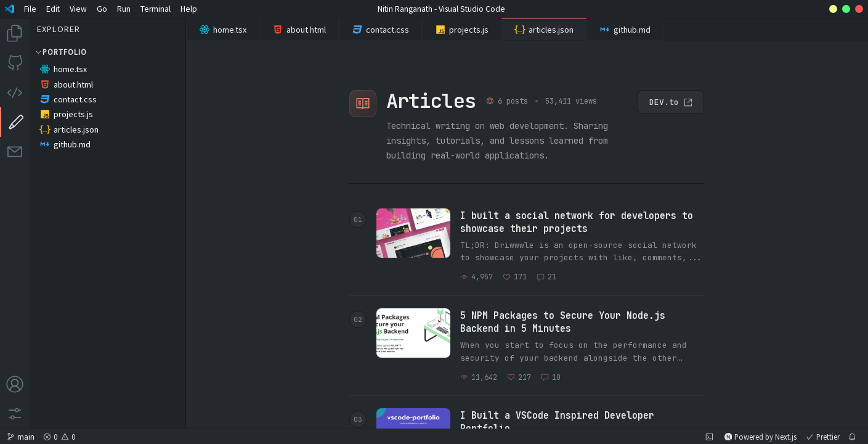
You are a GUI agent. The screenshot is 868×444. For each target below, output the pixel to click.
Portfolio (61, 52)
